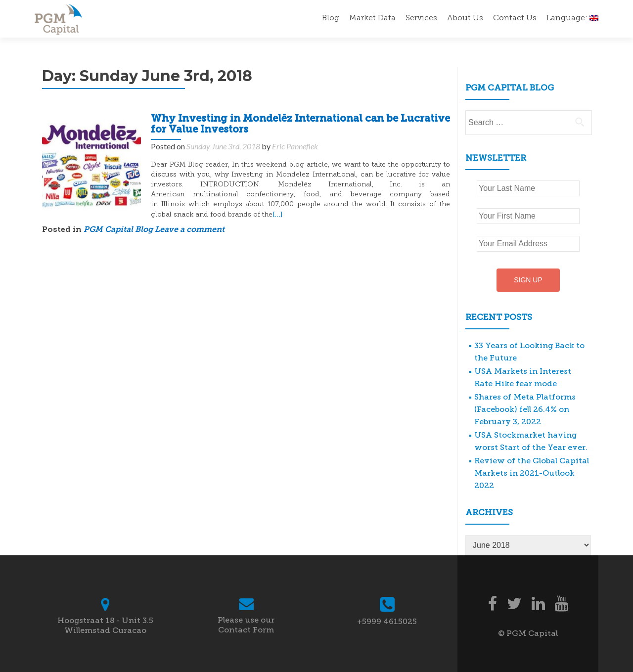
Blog (331, 18)
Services (421, 18)
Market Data (372, 18)
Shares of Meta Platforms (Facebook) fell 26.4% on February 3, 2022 (525, 409)
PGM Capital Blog (118, 230)
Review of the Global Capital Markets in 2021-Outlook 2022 (532, 473)
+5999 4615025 (387, 621)
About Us (465, 18)
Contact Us (515, 18)
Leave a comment (190, 230)
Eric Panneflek (295, 146)
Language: (572, 18)
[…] (277, 214)
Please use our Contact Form (246, 625)
